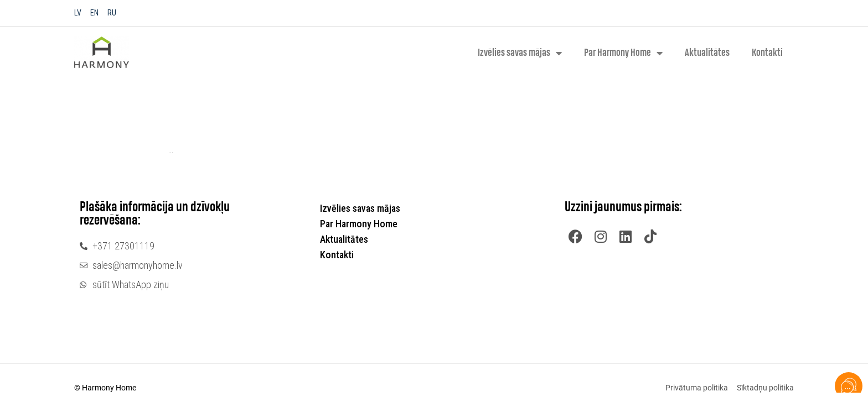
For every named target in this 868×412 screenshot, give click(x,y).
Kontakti (767, 53)
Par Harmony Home (623, 53)
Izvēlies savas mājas (520, 53)
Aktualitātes (707, 53)
